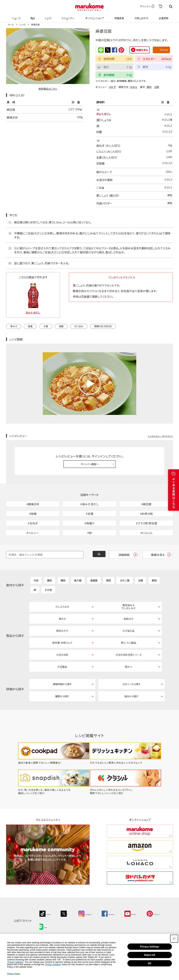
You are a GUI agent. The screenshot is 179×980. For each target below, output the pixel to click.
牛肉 (36, 599)
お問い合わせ (141, 16)
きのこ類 (125, 599)
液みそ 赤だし (105, 115)
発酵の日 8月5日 (103, 327)
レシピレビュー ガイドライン (160, 437)
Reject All (150, 955)
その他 (48, 608)
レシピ (48, 16)
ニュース (16, 16)
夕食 (46, 327)
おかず (112, 87)
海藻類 (94, 599)
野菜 (109, 599)
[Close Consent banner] (174, 939)
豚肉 (149, 87)
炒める (134, 87)
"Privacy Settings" (15, 962)
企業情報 (163, 16)
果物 (154, 599)
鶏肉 (63, 599)
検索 (171, 7)
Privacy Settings (150, 947)
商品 (32, 16)
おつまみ (79, 327)
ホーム (11, 24)
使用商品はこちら (48, 89)
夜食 (61, 327)
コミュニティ (67, 16)
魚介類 (78, 599)
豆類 (157, 87)
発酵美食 (119, 16)
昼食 (30, 327)
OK (150, 963)
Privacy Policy (14, 974)
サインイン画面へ (90, 465)
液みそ (14, 327)
